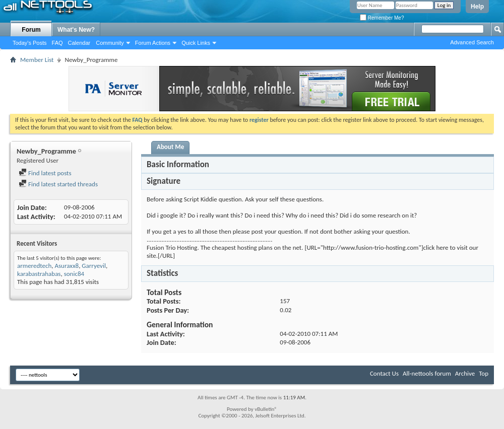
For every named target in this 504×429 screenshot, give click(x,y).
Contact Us (384, 373)
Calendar (79, 43)
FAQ (57, 43)
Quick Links (196, 43)
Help (477, 7)
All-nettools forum (427, 373)
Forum (31, 30)
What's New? (76, 30)
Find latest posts (45, 173)
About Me (170, 147)
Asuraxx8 (67, 266)
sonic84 (74, 274)
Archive (465, 373)
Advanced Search (472, 42)
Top (484, 373)
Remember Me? (382, 18)
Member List (37, 60)
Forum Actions (153, 43)
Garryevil (94, 266)
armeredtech (34, 266)
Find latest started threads (58, 184)
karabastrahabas (39, 274)
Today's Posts (30, 43)
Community (110, 43)
